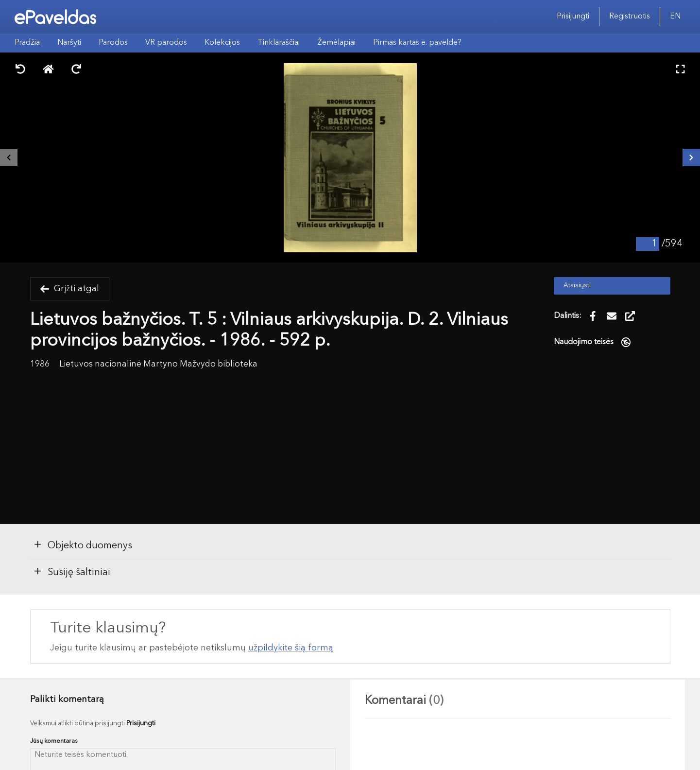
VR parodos (166, 43)
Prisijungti (573, 17)
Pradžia (27, 43)
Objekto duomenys (83, 545)
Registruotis (630, 17)
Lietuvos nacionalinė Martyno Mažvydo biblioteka (158, 364)
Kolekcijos (222, 43)
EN (675, 17)
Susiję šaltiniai (72, 572)
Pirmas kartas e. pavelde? (417, 43)
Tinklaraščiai (279, 43)
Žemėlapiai (336, 43)
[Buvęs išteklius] (9, 157)
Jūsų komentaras (54, 741)
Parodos (113, 43)
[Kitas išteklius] (691, 157)
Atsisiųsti (577, 286)
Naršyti (69, 43)
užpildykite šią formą (291, 648)
